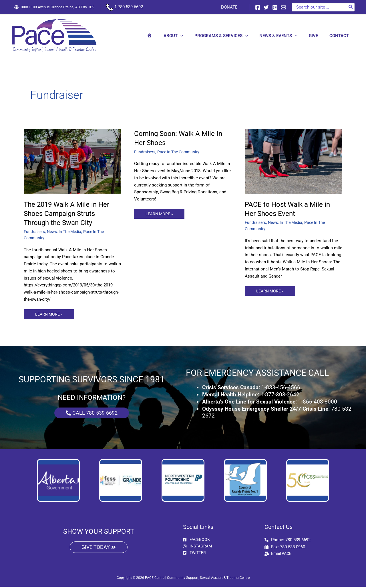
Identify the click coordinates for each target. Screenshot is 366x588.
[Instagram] (275, 7)
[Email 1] (283, 7)
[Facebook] (258, 7)
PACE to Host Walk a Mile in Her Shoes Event (290, 209)
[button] (193, 36)
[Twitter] (266, 7)
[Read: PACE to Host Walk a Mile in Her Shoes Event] (294, 161)
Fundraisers (35, 232)
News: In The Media (67, 232)
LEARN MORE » (50, 313)
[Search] (351, 7)
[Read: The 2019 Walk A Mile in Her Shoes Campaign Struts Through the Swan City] (73, 161)
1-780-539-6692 (125, 7)
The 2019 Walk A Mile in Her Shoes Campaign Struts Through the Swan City (70, 213)
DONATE (231, 7)
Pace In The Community (181, 152)
